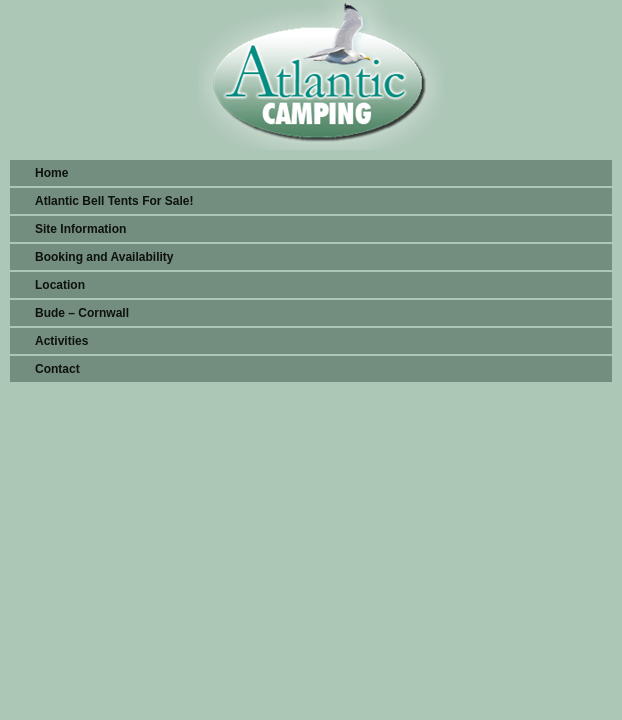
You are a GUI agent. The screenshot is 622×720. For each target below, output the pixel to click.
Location (60, 285)
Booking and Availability (104, 257)
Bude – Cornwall (82, 313)
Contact (57, 369)
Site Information (80, 229)
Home (51, 173)
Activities (61, 341)
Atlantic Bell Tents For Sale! (114, 201)
